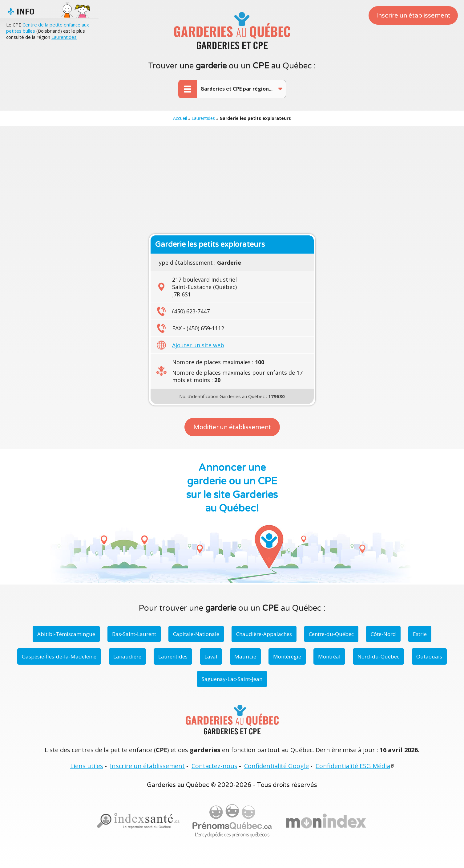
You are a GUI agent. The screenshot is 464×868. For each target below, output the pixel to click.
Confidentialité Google (276, 766)
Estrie (420, 634)
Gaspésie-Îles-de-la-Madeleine (59, 656)
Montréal (329, 656)
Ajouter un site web (198, 345)
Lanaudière (127, 656)
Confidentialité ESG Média (353, 766)
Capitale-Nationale (196, 634)
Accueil (180, 118)
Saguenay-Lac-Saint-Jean (232, 679)
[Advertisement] (232, 178)
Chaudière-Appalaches (264, 634)
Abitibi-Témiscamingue (66, 634)
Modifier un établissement (232, 427)
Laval (211, 656)
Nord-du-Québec (378, 656)
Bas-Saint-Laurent (134, 634)
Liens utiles (87, 766)
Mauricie (245, 656)
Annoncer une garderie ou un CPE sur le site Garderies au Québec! (232, 488)
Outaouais (429, 656)
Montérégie (287, 656)
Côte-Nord (383, 634)
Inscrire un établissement (413, 16)
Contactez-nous (214, 766)
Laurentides (64, 37)
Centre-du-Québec (331, 634)
